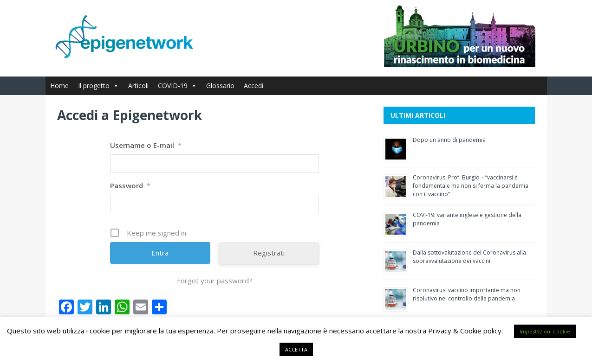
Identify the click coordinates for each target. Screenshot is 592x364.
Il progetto (98, 86)
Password (130, 185)
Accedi (254, 86)
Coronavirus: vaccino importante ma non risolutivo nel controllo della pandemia (467, 294)
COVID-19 (177, 86)
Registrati (269, 253)
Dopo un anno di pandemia (449, 140)
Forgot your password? (215, 281)
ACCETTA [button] (296, 349)
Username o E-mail (146, 145)
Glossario (220, 86)
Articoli (138, 86)
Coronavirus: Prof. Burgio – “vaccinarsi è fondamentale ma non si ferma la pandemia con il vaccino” (471, 186)
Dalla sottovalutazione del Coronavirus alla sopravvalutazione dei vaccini (469, 257)
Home (59, 86)
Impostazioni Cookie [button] (545, 331)
